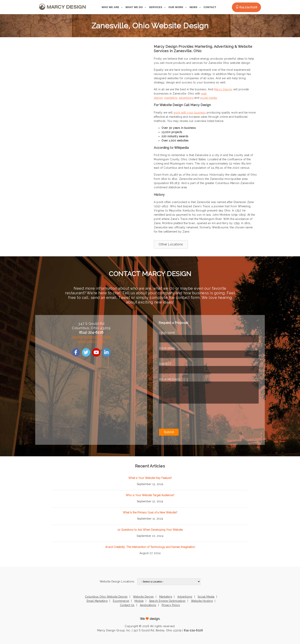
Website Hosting (202, 601)
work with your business (190, 113)
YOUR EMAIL (167, 348)
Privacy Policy (171, 605)
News (194, 7)
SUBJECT (165, 364)
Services (156, 7)
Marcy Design (223, 89)
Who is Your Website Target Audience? (150, 495)
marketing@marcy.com (91, 337)
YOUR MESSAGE (170, 379)
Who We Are (110, 7)
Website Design (143, 597)
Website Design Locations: (117, 581)
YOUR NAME (167, 333)
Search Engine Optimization (167, 601)
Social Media (206, 597)
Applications (148, 605)
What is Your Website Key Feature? (150, 478)
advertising (186, 98)
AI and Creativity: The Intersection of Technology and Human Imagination (150, 547)
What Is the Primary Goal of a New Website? (150, 512)
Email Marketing (97, 601)
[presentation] (188, 416)
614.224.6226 (247, 7)
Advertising (185, 597)
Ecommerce (121, 601)
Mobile (139, 601)
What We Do (134, 7)
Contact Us (127, 605)
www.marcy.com (91, 341)
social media (209, 98)
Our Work (176, 7)
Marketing (166, 597)
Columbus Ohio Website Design (106, 597)
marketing (171, 98)
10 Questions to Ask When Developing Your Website (150, 530)
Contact (210, 7)
